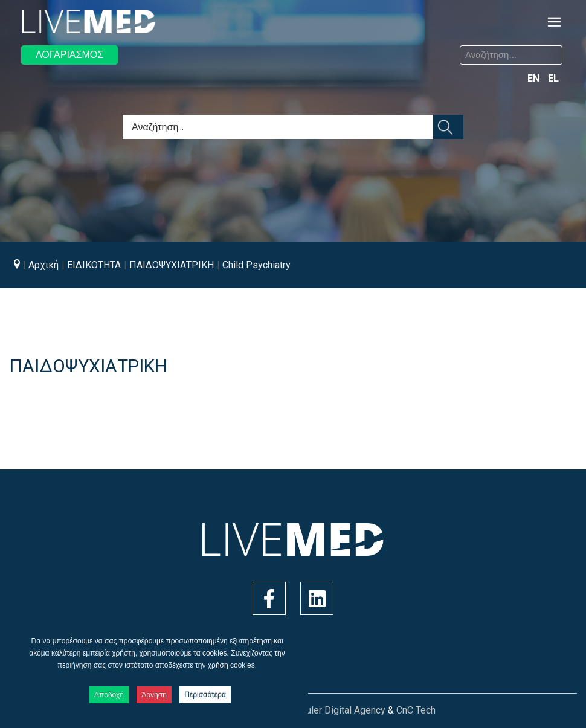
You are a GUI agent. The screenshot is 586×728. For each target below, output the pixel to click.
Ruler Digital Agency (343, 710)
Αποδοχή (109, 695)
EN (535, 78)
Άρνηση (154, 695)
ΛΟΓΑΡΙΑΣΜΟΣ (69, 55)
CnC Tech (416, 710)
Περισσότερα (205, 695)
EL (553, 78)
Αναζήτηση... (302, 47)
